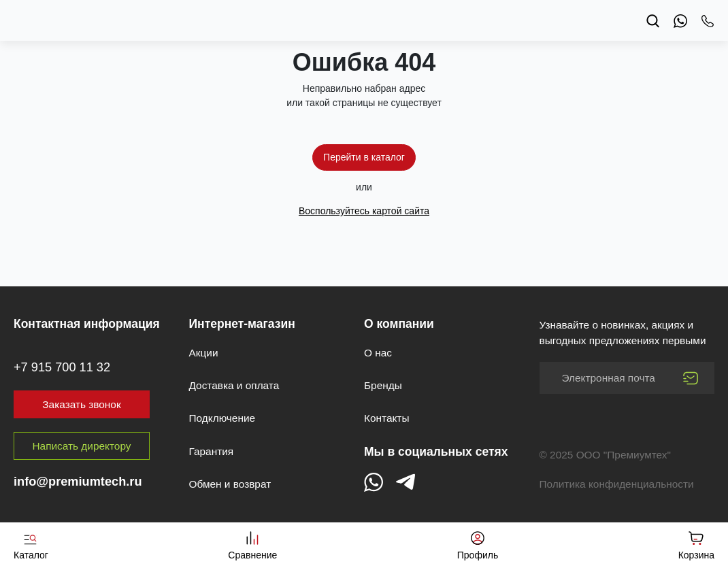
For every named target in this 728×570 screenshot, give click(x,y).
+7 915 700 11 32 (62, 367)
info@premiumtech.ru (78, 482)
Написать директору (82, 446)
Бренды (383, 385)
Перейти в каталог (364, 157)
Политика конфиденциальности (617, 484)
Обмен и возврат (230, 484)
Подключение (222, 418)
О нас (378, 353)
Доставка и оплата (234, 385)
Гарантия (212, 451)
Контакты (386, 418)
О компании (399, 324)
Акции (204, 353)
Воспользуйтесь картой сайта (364, 211)
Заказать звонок (81, 404)
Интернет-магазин (242, 324)
